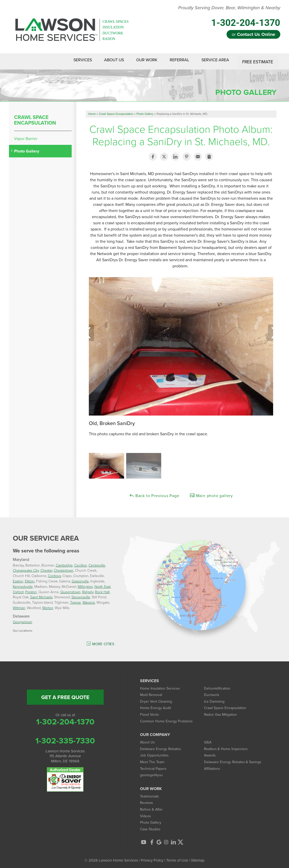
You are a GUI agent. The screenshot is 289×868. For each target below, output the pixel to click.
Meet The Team (153, 759)
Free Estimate (258, 60)
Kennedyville (23, 584)
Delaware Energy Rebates (162, 746)
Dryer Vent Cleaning (157, 698)
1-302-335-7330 (65, 738)
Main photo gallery (211, 493)
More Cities (103, 641)
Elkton (30, 578)
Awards (210, 753)
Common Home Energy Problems (168, 718)
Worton (48, 605)
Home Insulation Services (161, 685)
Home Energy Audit (156, 705)
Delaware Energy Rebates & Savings (234, 759)
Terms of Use (177, 857)
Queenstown (71, 589)
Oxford (18, 589)
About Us (104, 60)
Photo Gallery (27, 149)
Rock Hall (102, 589)
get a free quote (65, 694)
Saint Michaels (41, 594)
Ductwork (212, 692)
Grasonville (80, 578)
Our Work (140, 60)
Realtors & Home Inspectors (227, 746)
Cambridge (64, 562)
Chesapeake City (26, 568)
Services (70, 60)
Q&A (208, 739)
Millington (85, 584)
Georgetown (23, 619)
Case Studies (151, 826)
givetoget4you (152, 772)
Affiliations (212, 766)
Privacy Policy (152, 857)
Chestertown (64, 568)
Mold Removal (152, 692)
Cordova (54, 573)
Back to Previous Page (154, 493)
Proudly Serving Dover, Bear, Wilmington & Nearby (229, 8)
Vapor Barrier (26, 136)
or (253, 34)
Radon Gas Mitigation (222, 712)
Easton (18, 578)
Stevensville (81, 594)
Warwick (89, 600)
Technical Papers (154, 766)
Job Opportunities (155, 753)
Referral (176, 60)
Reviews (147, 800)
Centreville (97, 562)
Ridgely (88, 589)
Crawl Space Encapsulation (35, 117)
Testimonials (150, 793)
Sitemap (198, 857)
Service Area (215, 60)
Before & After (152, 806)
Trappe (76, 600)
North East (103, 584)
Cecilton (81, 562)
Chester (46, 568)
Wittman (19, 605)
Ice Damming (215, 698)
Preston (31, 589)
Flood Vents (150, 712)
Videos (146, 813)
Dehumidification (218, 685)
